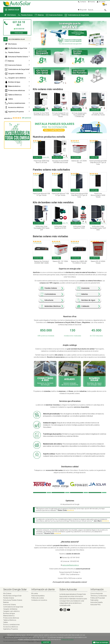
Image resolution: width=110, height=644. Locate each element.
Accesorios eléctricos (14, 107)
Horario (92, 2)
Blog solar (82, 10)
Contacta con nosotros (39, 600)
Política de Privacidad (98, 598)
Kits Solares (10, 15)
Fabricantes (94, 600)
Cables (9, 99)
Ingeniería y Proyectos (14, 112)
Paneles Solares (25, 15)
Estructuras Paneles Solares (16, 57)
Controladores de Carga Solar (77, 15)
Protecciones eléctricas (15, 90)
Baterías (39, 15)
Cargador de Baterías (14, 74)
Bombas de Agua (13, 82)
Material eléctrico (13, 86)
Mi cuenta (101, 2)
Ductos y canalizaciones (15, 103)
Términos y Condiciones (99, 596)
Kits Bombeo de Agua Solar (16, 48)
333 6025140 (20, 29)
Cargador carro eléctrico (15, 78)
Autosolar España (96, 602)
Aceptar (46, 642)
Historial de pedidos (38, 596)
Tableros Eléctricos (13, 95)
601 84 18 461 (19, 23)
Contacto (82, 2)
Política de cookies (38, 598)
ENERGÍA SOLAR (12, 10)
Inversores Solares (54, 15)
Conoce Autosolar (97, 593)
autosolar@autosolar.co (71, 565)
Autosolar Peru (95, 605)
